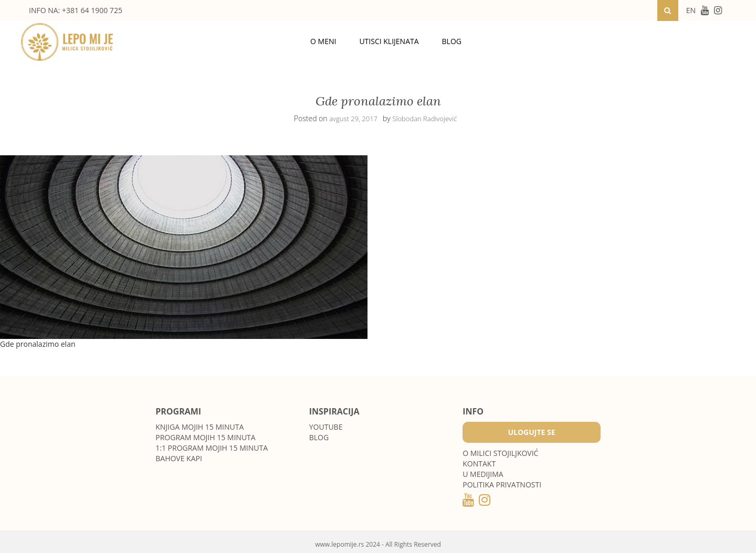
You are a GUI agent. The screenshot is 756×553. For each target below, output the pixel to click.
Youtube (326, 427)
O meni (323, 41)
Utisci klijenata (389, 41)
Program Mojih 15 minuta (205, 437)
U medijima (483, 474)
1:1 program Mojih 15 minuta (212, 448)
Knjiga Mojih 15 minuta (199, 427)
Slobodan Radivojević (424, 119)
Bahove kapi (179, 458)
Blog (452, 41)
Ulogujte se (531, 432)
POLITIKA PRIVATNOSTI (502, 485)
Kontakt (479, 464)
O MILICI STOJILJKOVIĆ (500, 453)
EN (691, 10)
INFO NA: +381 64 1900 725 (76, 10)
